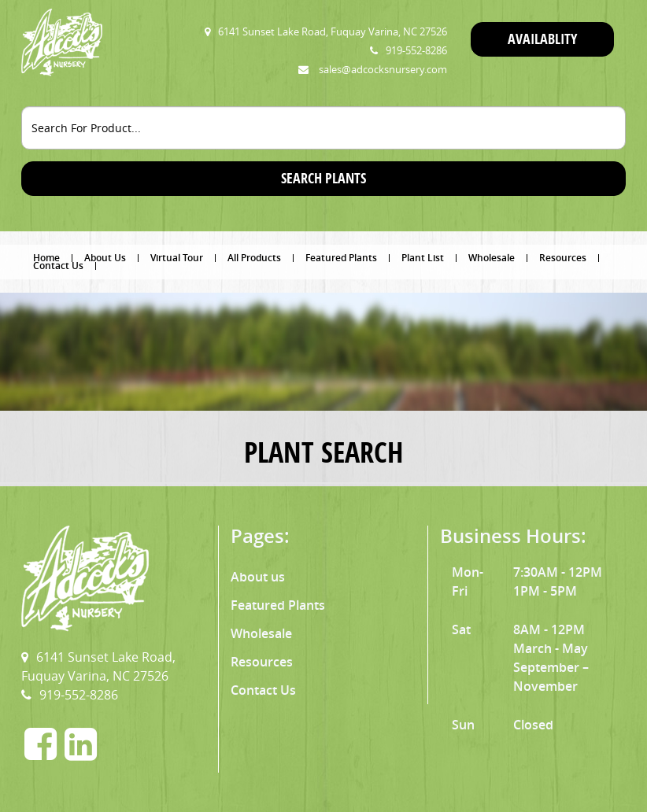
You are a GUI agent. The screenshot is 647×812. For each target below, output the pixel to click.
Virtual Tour (177, 258)
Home (46, 258)
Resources (563, 258)
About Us (105, 258)
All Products (254, 258)
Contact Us (58, 266)
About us (258, 577)
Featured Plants (341, 258)
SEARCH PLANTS (323, 178)
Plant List (423, 258)
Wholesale (492, 258)
